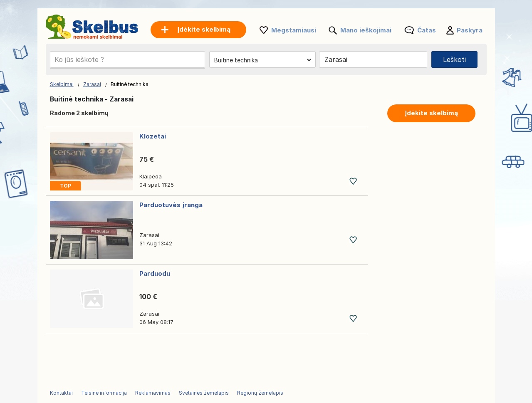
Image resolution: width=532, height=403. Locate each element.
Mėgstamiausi (294, 30)
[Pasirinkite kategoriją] (262, 60)
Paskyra (470, 30)
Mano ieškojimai (366, 30)
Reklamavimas (153, 393)
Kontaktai (61, 393)
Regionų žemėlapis (260, 393)
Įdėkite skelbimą (431, 113)
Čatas (427, 30)
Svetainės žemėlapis (204, 393)
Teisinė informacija (104, 393)
